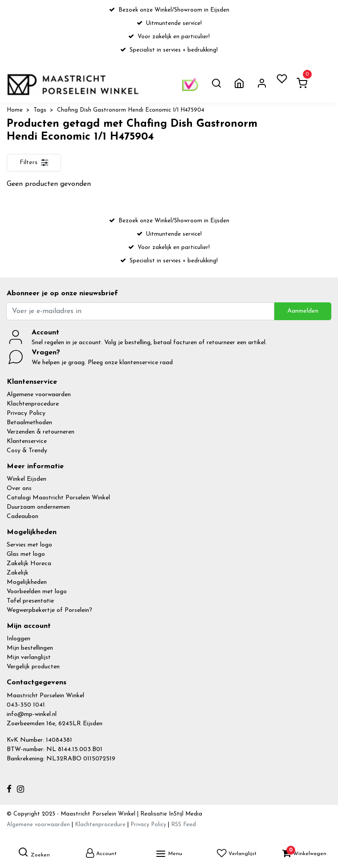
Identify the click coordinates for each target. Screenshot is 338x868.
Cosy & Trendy (27, 451)
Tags (40, 110)
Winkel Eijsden (26, 479)
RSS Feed (183, 825)
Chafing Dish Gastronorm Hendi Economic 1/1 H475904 (131, 110)
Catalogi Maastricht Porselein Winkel (58, 498)
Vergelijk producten (33, 667)
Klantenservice (27, 441)
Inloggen (18, 639)
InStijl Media (185, 814)
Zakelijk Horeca (29, 564)
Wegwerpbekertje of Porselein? (49, 610)
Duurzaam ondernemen (38, 507)
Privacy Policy (26, 413)
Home (15, 110)
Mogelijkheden (27, 582)
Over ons (19, 488)
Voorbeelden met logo (37, 592)
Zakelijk (18, 573)
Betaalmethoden (29, 423)
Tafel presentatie (30, 601)
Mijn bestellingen (30, 648)
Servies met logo (29, 545)
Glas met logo (26, 554)
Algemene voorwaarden (39, 395)
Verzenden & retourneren (41, 432)
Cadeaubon (22, 516)
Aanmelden (303, 311)
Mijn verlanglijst (29, 657)
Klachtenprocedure (33, 404)
